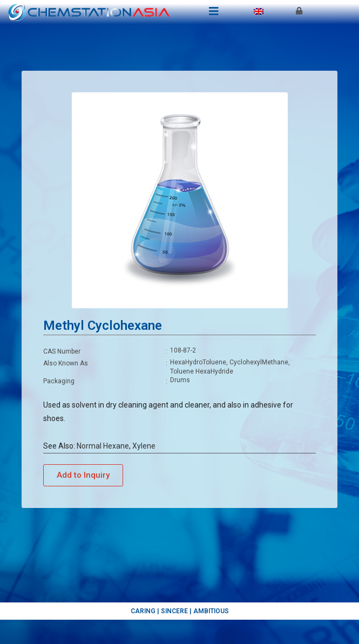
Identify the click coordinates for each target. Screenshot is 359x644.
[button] (83, 475)
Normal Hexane (103, 446)
